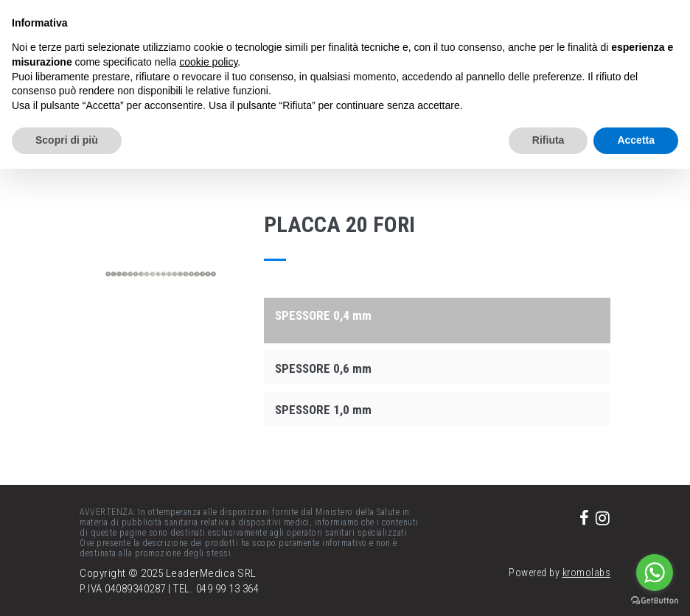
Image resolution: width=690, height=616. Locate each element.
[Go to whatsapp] (655, 573)
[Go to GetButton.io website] (655, 601)
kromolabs (587, 573)
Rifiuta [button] (548, 140)
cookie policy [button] (208, 62)
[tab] (437, 315)
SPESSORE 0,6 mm (323, 368)
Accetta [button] (636, 140)
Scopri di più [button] (67, 140)
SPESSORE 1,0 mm (323, 410)
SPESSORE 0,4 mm (323, 315)
